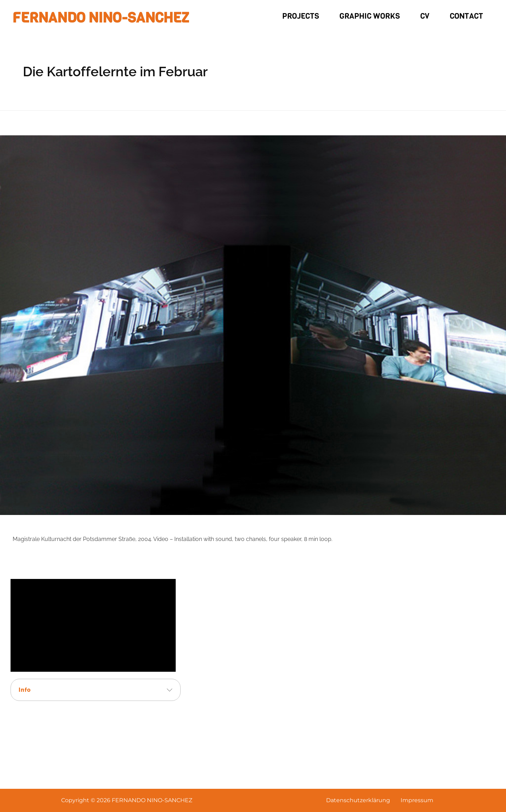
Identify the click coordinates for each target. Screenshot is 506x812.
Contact (466, 16)
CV (425, 16)
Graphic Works (370, 16)
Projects (301, 16)
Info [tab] (25, 690)
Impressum (417, 800)
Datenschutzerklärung (358, 800)
